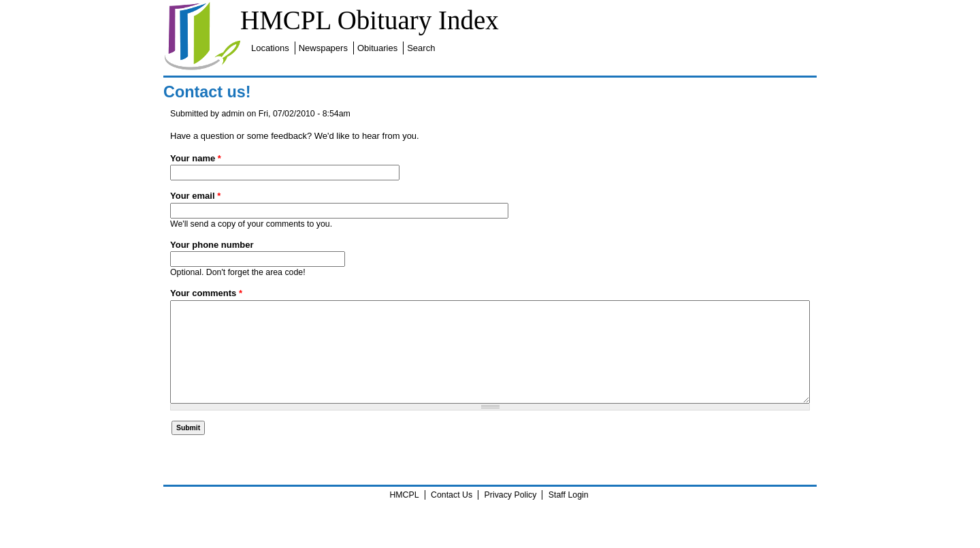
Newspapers (323, 48)
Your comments (206, 293)
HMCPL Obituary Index (370, 20)
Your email (195, 196)
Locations (270, 48)
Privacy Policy (511, 515)
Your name (196, 158)
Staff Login (569, 515)
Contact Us (452, 515)
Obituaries (377, 48)
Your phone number (212, 245)
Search (421, 48)
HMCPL (404, 515)
